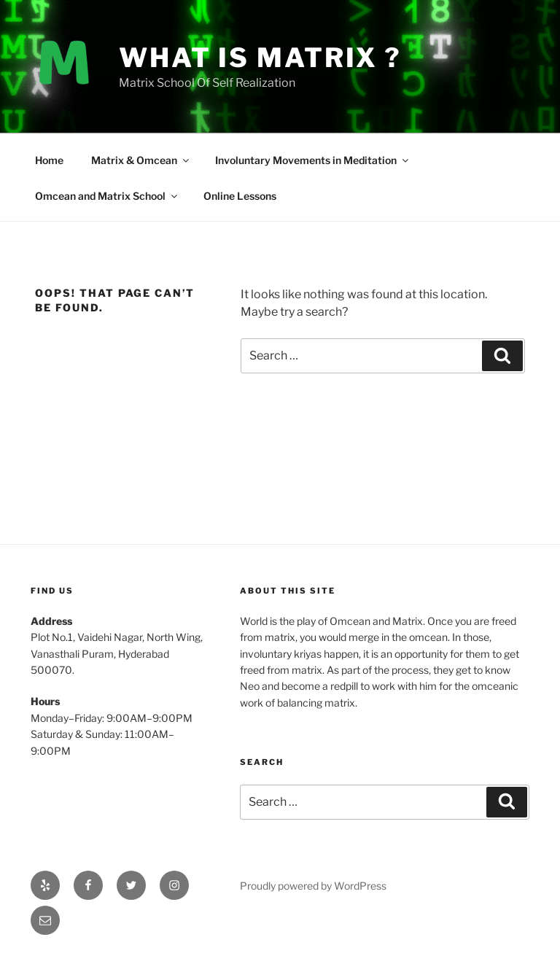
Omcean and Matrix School (107, 196)
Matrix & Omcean (141, 160)
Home (49, 160)
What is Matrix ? (260, 58)
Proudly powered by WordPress (313, 886)
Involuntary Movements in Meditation (313, 160)
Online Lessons (240, 196)
